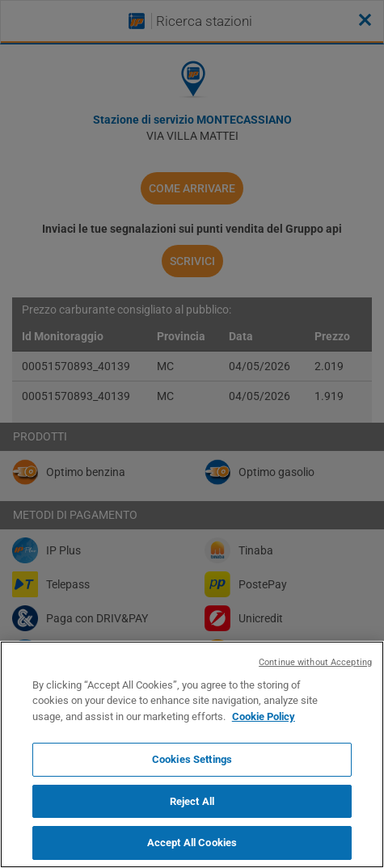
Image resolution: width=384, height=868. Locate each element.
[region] (192, 754)
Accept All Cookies (192, 843)
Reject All (192, 801)
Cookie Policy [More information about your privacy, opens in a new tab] (264, 716)
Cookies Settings (192, 759)
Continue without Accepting (315, 662)
